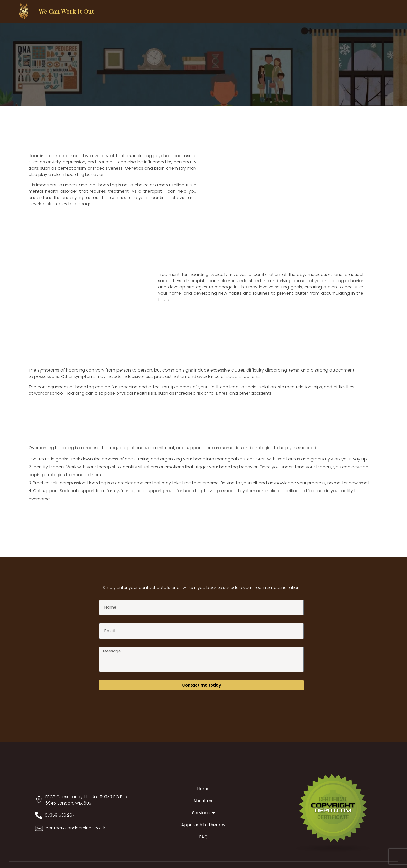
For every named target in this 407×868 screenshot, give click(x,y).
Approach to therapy (203, 825)
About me (203, 801)
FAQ (203, 837)
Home (203, 789)
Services (203, 813)
